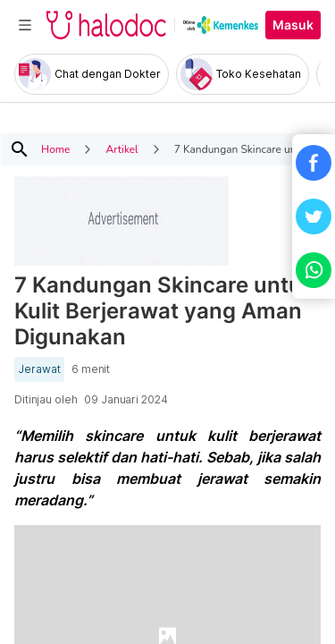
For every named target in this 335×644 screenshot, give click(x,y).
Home (55, 149)
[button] (314, 163)
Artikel (121, 149)
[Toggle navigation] (25, 25)
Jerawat (39, 369)
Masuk (293, 25)
